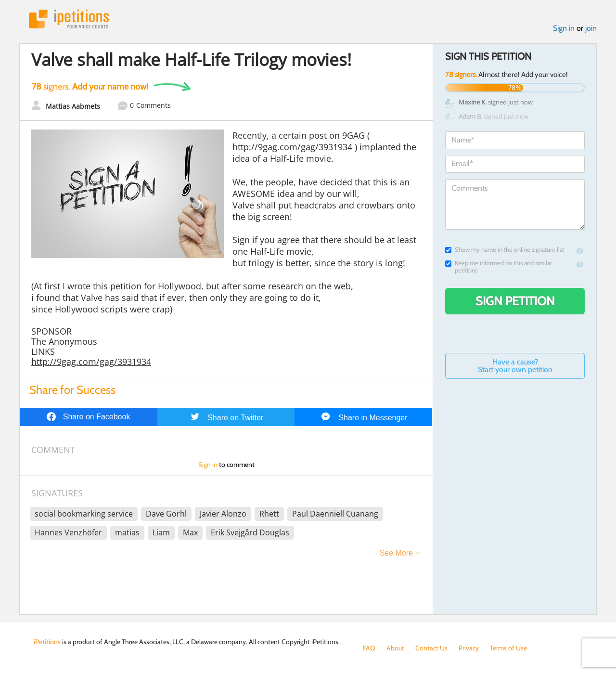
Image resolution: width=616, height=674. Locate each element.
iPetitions (69, 19)
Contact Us (431, 648)
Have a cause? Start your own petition (515, 366)
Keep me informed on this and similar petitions (499, 267)
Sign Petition (515, 301)
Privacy (469, 648)
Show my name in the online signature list (505, 250)
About (395, 648)
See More (396, 553)
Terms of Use (508, 648)
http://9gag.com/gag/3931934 (91, 362)
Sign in (564, 28)
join (591, 28)
